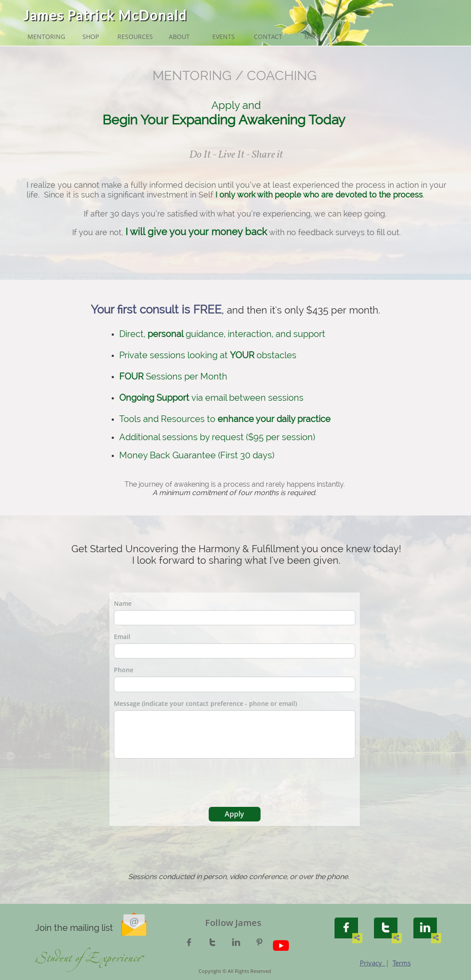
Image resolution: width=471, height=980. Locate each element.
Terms (402, 963)
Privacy (373, 963)
